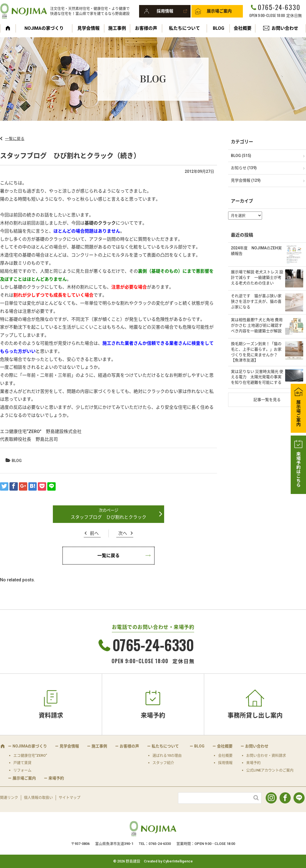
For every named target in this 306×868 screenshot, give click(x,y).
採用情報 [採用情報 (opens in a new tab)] (225, 763)
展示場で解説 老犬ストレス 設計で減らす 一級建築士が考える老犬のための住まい (257, 277)
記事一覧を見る (267, 400)
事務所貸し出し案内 (255, 715)
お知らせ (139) (244, 168)
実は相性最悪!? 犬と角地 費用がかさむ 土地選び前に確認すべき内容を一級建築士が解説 (257, 325)
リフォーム (22, 770)
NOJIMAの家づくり (44, 28)
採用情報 (165, 11)
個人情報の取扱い (38, 797)
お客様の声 (146, 28)
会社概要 (243, 28)
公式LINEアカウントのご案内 (270, 770)
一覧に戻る (15, 139)
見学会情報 (88, 28)
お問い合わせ (285, 28)
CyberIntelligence (178, 861)
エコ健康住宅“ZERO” (30, 755)
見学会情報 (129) (246, 180)
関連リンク (9, 797)
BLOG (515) (241, 156)
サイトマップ (70, 797)
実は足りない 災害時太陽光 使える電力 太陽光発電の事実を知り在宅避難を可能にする (257, 377)
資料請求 (51, 715)
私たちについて (184, 28)
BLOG (219, 28)
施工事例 (117, 28)
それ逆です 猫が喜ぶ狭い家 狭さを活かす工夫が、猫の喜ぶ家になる (256, 301)
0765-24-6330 (279, 7)
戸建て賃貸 (22, 763)
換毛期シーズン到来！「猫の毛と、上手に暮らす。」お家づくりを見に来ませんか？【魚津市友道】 (256, 352)
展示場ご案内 (219, 11)
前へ (94, 533)
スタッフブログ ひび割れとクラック (108, 517)
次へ (123, 533)
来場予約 (153, 715)
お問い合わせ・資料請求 (266, 755)
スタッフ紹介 (163, 763)
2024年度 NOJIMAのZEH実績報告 (256, 251)
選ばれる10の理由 (167, 755)
